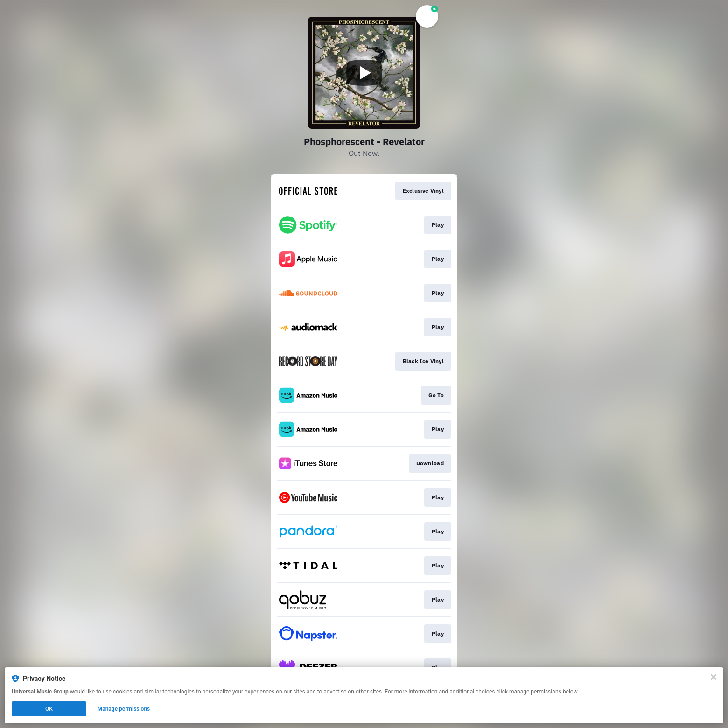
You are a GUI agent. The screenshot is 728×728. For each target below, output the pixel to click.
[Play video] (364, 73)
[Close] (714, 677)
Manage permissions (124, 709)
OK (49, 709)
